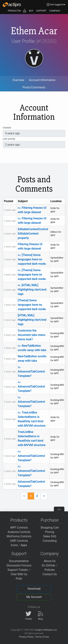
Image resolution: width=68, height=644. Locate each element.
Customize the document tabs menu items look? (32, 335)
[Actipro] (12, 5)
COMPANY (55, 11)
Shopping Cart (50, 528)
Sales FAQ (50, 536)
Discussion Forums (19, 565)
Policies (50, 570)
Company (50, 554)
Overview (18, 80)
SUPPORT (41, 11)
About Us (50, 561)
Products (19, 520)
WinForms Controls (19, 536)
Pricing (50, 532)
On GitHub (50, 565)
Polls (19, 579)
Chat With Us (19, 574)
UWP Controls (19, 541)
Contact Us (50, 574)
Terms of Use (42, 637)
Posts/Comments (34, 87)
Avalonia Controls (19, 532)
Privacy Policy (26, 637)
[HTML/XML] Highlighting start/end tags (32, 290)
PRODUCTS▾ (14, 11)
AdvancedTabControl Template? (31, 372)
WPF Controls (19, 528)
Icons (14, 545)
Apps (24, 545)
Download (34, 589)
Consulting (50, 541)
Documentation (19, 561)
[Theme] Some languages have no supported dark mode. (32, 259)
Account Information (42, 80)
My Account (34, 597)
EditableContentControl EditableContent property (33, 234)
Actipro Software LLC (46, 630)
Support (19, 554)
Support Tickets (19, 570)
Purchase (50, 520)
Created (7, 128)
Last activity (9, 139)
